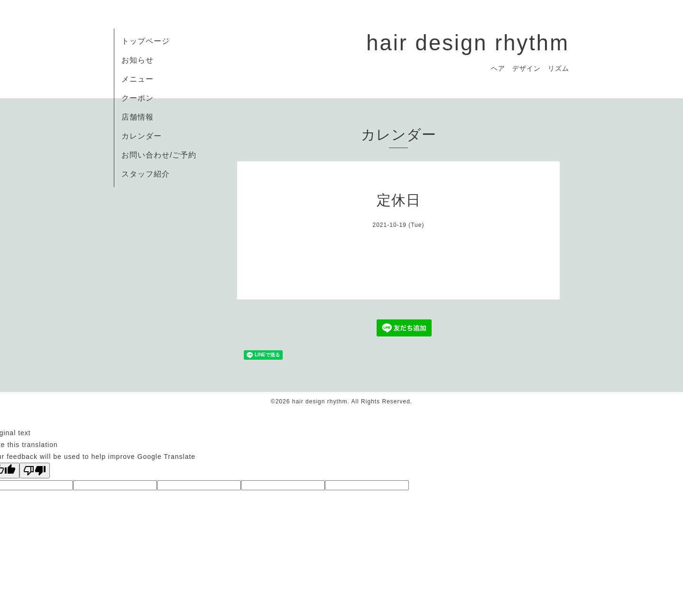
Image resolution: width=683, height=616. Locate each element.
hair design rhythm (468, 43)
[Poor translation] (35, 471)
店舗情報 (138, 117)
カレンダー (142, 136)
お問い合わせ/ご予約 (159, 155)
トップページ (146, 41)
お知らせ (138, 60)
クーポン (138, 98)
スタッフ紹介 (146, 174)
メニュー (138, 79)
